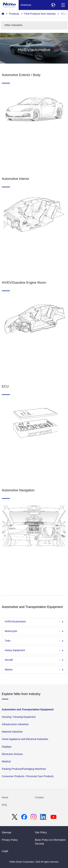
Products (14, 14)
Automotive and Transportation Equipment (28, 709)
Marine (9, 669)
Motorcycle (11, 631)
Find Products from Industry (40, 14)
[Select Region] (53, 5)
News (5, 797)
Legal (5, 851)
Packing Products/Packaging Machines (24, 769)
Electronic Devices (12, 754)
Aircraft (9, 660)
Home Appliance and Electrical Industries (25, 739)
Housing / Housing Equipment (19, 717)
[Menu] (63, 5)
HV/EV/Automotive (15, 622)
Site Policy (41, 832)
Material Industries (12, 732)
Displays (7, 746)
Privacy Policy (10, 840)
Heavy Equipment (15, 650)
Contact (39, 797)
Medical (6, 761)
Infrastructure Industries (15, 724)
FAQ (4, 805)
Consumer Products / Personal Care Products (28, 776)
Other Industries (13, 25)
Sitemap (7, 832)
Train (8, 641)
